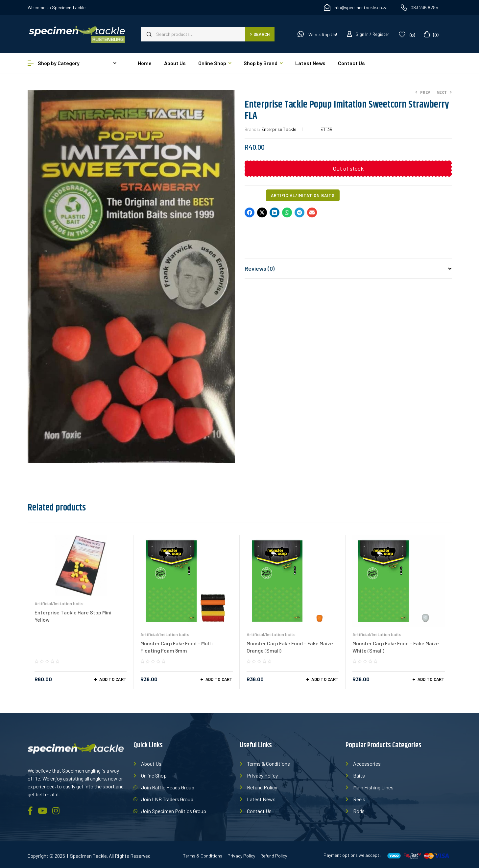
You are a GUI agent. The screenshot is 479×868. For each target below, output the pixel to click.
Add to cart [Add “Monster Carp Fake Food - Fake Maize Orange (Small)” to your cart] (325, 679)
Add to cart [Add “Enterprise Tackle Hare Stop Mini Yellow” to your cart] (113, 679)
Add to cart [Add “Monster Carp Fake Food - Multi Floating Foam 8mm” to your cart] (219, 679)
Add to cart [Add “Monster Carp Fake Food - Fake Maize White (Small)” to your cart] (431, 679)
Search (260, 34)
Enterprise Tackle (279, 129)
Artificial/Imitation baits (303, 195)
